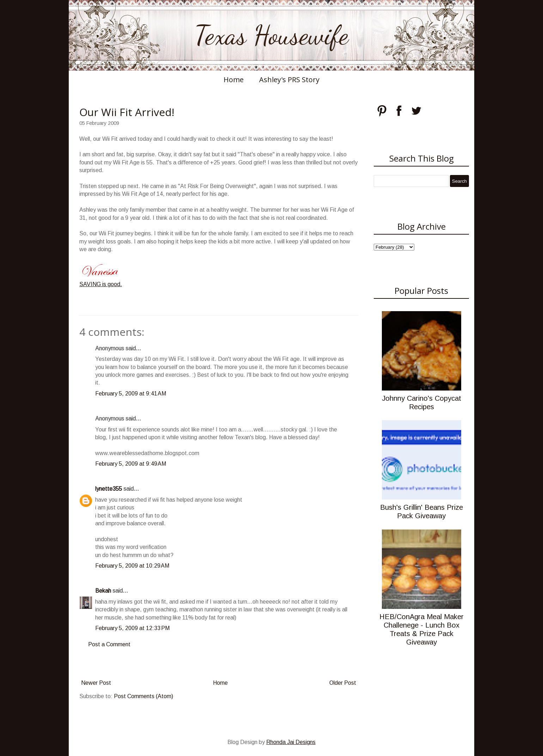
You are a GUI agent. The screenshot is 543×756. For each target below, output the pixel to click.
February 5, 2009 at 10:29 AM (132, 566)
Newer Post (96, 683)
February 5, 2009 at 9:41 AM (131, 394)
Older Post (343, 683)
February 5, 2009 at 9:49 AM (131, 464)
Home (234, 80)
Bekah (103, 591)
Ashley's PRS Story (289, 80)
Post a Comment (109, 644)
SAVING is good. (101, 284)
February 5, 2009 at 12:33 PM (132, 628)
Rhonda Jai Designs (291, 742)
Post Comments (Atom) (144, 696)
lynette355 (109, 489)
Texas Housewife (271, 35)
